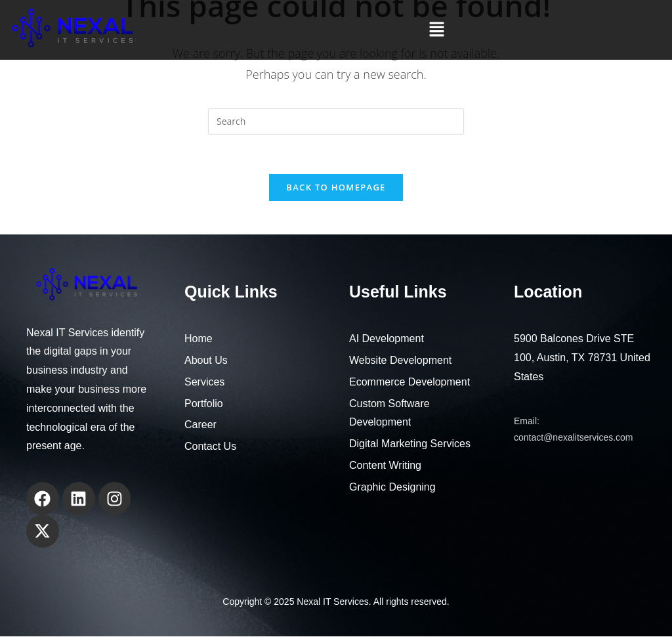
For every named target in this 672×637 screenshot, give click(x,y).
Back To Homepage (336, 188)
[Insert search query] (336, 121)
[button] (436, 30)
